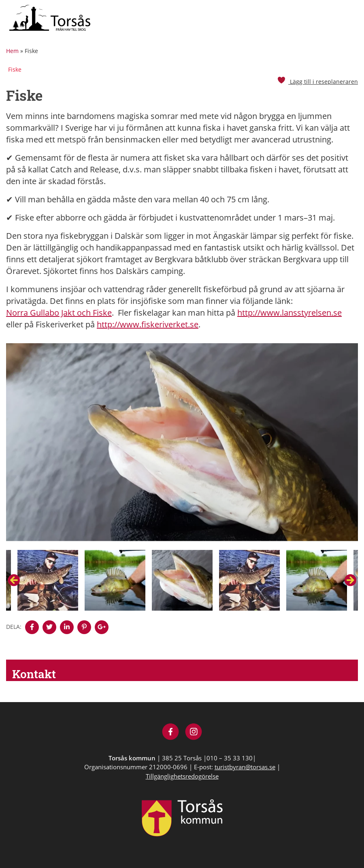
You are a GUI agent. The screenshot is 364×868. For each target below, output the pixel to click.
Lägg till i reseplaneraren (317, 82)
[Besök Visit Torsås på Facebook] (171, 733)
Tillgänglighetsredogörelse (182, 776)
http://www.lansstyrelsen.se (289, 313)
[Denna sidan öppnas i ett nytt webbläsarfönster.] (32, 627)
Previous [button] (14, 580)
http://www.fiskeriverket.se (148, 324)
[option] (182, 447)
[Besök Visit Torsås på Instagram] (194, 733)
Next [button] (350, 580)
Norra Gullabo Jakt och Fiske (59, 313)
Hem (12, 51)
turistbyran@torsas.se (245, 767)
